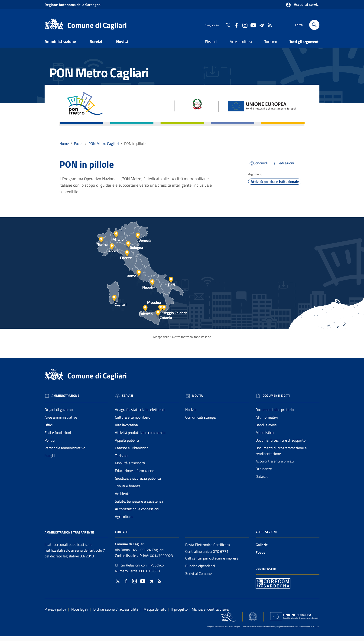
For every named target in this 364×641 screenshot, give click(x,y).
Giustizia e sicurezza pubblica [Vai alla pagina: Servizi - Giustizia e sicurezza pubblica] (138, 483)
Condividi (258, 167)
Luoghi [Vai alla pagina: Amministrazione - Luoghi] (50, 460)
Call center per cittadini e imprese (212, 563)
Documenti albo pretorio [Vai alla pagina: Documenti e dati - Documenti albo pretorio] (275, 414)
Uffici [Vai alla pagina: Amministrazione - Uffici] (49, 430)
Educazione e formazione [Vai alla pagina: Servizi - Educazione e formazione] (135, 475)
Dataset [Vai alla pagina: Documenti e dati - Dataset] (262, 481)
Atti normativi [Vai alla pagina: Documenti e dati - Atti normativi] (267, 422)
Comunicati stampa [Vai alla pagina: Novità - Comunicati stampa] (200, 422)
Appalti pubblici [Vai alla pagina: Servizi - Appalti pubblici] (127, 445)
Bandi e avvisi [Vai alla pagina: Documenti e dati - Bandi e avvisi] (266, 430)
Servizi (96, 46)
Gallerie (262, 549)
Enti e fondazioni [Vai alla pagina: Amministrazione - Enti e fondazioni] (58, 437)
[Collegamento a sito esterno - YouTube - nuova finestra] (253, 25)
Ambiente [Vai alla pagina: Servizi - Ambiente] (123, 498)
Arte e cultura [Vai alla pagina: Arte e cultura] (241, 46)
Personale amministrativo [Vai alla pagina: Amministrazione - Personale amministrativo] (65, 452)
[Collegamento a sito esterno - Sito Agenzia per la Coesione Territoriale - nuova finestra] (253, 621)
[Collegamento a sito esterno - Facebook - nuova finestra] (236, 25)
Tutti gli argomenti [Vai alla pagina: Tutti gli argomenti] (304, 46)
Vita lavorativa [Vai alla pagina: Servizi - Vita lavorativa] (126, 430)
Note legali (80, 614)
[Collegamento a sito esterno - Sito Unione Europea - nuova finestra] (294, 621)
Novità (122, 46)
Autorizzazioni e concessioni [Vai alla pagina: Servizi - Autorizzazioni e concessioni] (137, 513)
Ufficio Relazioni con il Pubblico (139, 570)
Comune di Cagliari (97, 25)
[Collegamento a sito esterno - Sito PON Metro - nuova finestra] (273, 587)
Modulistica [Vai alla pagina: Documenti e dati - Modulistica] (265, 437)
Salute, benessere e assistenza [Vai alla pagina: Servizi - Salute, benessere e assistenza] (139, 506)
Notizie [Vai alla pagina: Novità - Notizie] (191, 414)
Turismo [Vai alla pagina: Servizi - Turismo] (121, 460)
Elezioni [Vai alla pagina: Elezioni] (211, 46)
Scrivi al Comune (198, 578)
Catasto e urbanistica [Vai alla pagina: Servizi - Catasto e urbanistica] (132, 452)
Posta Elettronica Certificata (208, 549)
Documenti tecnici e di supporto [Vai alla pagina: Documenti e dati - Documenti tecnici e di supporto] (281, 445)
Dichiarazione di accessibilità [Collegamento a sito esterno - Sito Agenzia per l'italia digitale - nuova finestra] (116, 614)
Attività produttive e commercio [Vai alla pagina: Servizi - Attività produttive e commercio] (140, 437)
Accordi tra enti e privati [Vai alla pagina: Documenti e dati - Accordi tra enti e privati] (275, 466)
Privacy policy (55, 614)
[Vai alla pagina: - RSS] (270, 25)
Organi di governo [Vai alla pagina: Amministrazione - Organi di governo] (59, 414)
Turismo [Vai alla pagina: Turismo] (271, 46)
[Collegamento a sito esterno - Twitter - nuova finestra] (228, 25)
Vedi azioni (283, 167)
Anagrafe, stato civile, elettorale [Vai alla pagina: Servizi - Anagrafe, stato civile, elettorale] (140, 414)
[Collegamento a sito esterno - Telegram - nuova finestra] (261, 25)
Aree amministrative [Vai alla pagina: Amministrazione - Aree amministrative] (61, 422)
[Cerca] (314, 25)
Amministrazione (60, 46)
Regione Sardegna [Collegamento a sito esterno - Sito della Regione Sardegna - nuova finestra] (73, 5)
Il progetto (179, 614)
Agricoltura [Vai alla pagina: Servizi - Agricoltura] (124, 521)
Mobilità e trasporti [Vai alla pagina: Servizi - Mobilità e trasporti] (130, 468)
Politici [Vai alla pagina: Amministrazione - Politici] (50, 445)
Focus (260, 557)
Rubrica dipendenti (200, 570)
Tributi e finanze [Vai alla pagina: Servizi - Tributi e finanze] (128, 491)
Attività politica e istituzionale (275, 186)
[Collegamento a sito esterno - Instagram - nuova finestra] (245, 25)
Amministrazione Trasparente (69, 537)
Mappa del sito (155, 614)
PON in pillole (135, 148)
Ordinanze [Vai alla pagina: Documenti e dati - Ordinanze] (264, 473)
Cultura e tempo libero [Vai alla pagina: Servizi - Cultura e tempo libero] (133, 422)
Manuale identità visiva (210, 614)
